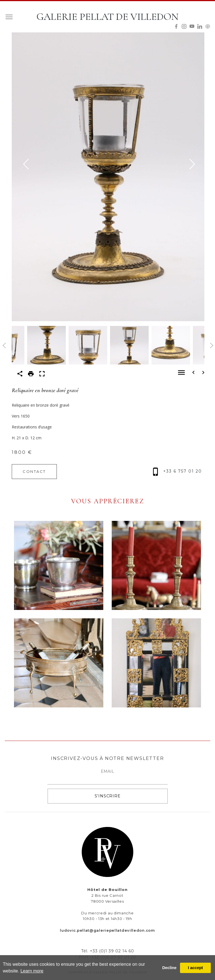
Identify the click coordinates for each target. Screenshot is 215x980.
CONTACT (34, 471)
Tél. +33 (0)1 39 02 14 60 (108, 951)
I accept (195, 968)
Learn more (32, 971)
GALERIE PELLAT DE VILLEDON (107, 17)
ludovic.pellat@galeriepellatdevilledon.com (107, 930)
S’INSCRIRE (108, 796)
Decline (169, 968)
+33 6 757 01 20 (177, 471)
